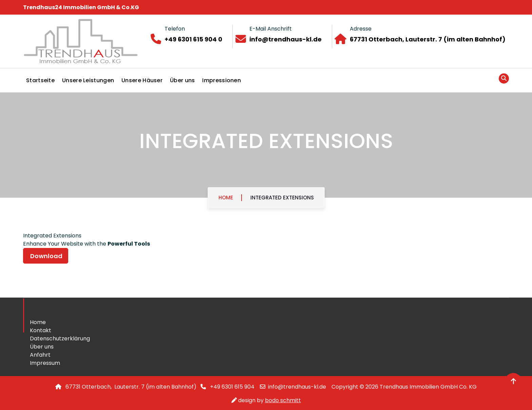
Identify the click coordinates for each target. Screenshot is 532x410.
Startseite (40, 80)
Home (226, 198)
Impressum (45, 363)
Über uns (182, 80)
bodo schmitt (283, 400)
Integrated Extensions (282, 198)
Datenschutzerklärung (60, 338)
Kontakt (41, 330)
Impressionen (222, 80)
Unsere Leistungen (88, 80)
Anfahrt (40, 355)
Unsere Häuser (142, 80)
